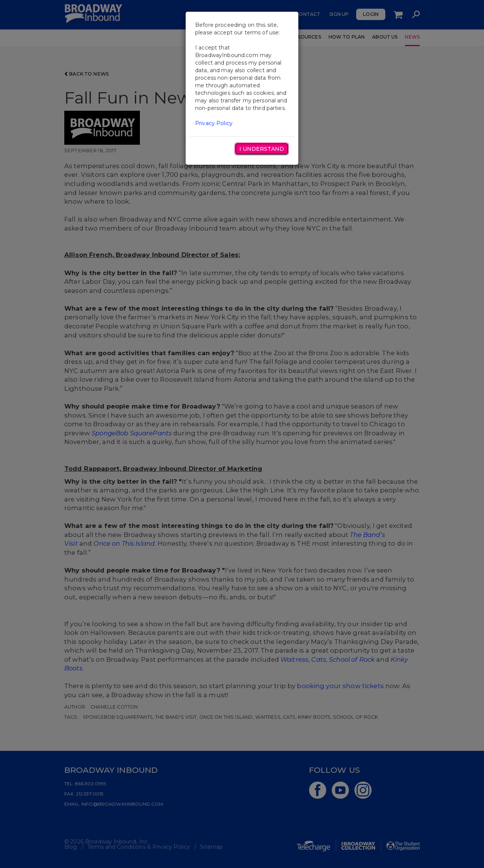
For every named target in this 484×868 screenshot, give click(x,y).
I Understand (262, 149)
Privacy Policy (214, 123)
